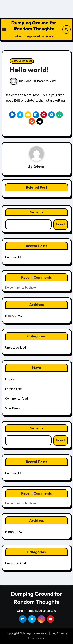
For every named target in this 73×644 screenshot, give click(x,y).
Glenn (27, 81)
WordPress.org (15, 408)
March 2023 (13, 316)
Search (37, 212)
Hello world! (29, 70)
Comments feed (17, 399)
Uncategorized (22, 61)
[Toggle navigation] (4, 30)
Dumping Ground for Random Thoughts (34, 26)
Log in (9, 379)
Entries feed (14, 389)
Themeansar (36, 638)
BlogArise (57, 633)
